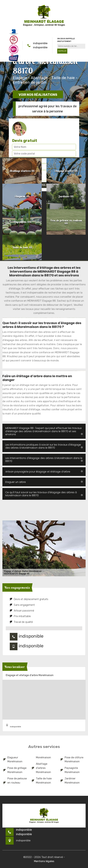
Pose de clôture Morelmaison (72, 760)
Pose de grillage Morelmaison (15, 770)
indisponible (40, 43)
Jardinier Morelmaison (70, 781)
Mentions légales (44, 861)
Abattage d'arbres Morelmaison (41, 768)
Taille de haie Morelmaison (42, 781)
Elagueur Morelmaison (13, 760)
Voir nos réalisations (38, 95)
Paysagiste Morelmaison (70, 770)
